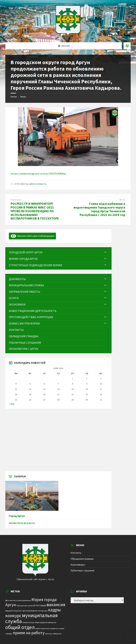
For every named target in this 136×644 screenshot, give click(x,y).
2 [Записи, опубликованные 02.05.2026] (87, 378)
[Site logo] (68, 35)
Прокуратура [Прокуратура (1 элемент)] (22, 606)
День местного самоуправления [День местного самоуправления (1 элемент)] (18, 600)
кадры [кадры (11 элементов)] (54, 610)
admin (32, 184)
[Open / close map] (127, 46)
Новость (42, 184)
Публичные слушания (82, 570)
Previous (16, 200)
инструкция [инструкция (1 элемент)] (43, 611)
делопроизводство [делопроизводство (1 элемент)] (30, 611)
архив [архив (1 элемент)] (30, 606)
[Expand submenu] (105, 252)
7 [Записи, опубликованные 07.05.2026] (58, 384)
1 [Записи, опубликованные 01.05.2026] (73, 378)
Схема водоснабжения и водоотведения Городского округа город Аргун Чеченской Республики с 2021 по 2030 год (99, 209)
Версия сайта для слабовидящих (32, 236)
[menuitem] (58, 252)
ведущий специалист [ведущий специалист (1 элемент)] (14, 611)
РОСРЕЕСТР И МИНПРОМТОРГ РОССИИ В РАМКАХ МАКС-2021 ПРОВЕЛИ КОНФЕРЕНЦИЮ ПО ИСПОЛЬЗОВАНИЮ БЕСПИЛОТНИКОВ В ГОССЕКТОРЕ (35, 211)
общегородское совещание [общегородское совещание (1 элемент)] (45, 622)
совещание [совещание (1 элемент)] (57, 634)
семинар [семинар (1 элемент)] (49, 634)
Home (14, 97)
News (23, 97)
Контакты (76, 553)
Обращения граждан (82, 559)
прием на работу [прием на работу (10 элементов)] (29, 633)
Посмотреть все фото (22, 523)
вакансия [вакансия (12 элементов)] (56, 604)
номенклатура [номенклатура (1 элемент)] (28, 622)
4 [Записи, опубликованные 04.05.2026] (16, 384)
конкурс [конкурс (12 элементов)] (13, 615)
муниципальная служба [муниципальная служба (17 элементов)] (32, 618)
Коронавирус (78, 565)
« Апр (12, 404)
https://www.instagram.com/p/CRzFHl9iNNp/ (39, 174)
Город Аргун (17, 516)
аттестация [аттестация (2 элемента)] (40, 605)
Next (122, 200)
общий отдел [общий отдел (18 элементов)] (20, 627)
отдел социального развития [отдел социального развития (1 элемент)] (47, 628)
